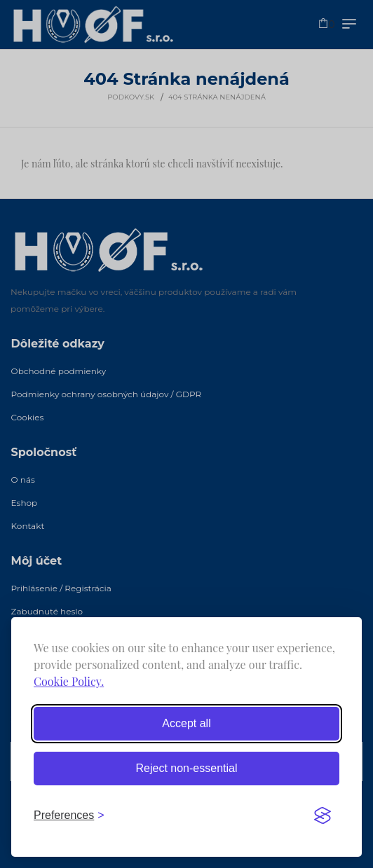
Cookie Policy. (69, 681)
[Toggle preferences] (69, 815)
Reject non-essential (187, 768)
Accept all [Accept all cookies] (186, 723)
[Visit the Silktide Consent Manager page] (323, 815)
